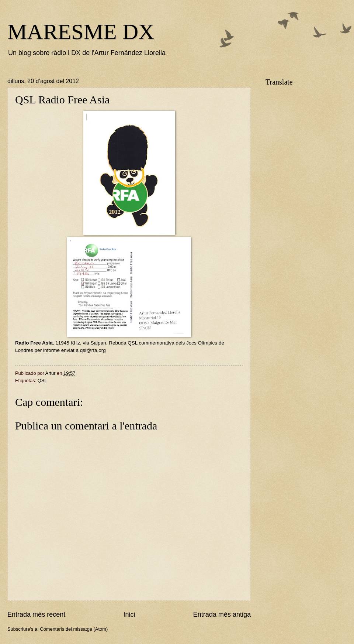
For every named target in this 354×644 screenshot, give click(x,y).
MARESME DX (81, 32)
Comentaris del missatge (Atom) (74, 629)
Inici (129, 614)
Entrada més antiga (222, 614)
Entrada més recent (36, 614)
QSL (42, 381)
